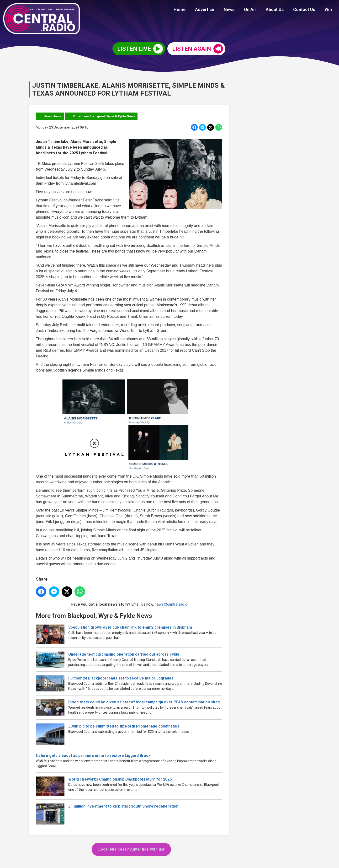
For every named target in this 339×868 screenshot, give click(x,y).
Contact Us (307, 10)
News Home (53, 116)
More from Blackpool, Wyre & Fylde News (104, 116)
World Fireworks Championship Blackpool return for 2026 (120, 779)
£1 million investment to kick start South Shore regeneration (123, 806)
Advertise (215, 10)
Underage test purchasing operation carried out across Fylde (124, 654)
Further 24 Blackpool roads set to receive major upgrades (121, 678)
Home (192, 10)
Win (329, 10)
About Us (279, 10)
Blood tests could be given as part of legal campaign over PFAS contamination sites (144, 702)
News (238, 10)
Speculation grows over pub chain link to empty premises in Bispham (130, 627)
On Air (257, 10)
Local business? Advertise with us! (131, 849)
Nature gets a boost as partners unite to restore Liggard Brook (93, 756)
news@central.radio (171, 604)
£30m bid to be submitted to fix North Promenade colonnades (124, 726)
